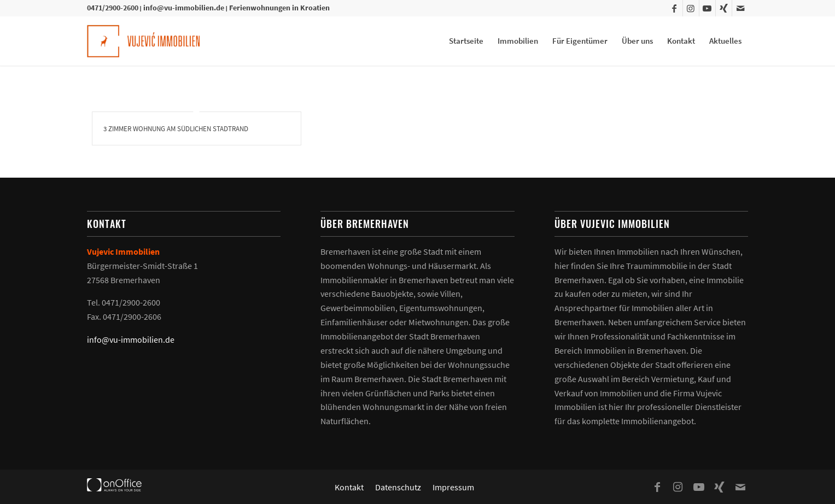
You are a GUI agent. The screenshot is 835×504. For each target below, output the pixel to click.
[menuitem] (466, 41)
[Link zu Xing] (724, 8)
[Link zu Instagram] (691, 8)
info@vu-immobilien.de (184, 8)
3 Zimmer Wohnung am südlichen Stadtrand (176, 129)
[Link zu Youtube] (707, 8)
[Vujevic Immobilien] (143, 41)
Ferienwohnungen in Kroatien (279, 8)
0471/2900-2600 (113, 8)
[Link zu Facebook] (675, 8)
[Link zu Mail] (740, 8)
